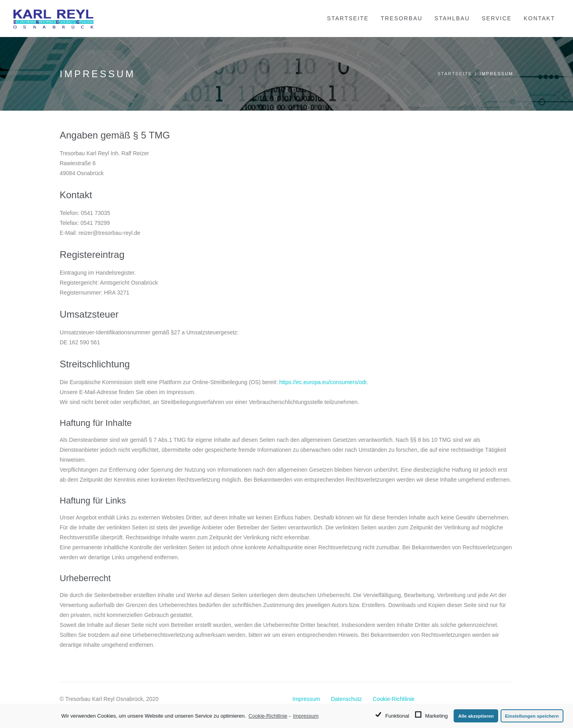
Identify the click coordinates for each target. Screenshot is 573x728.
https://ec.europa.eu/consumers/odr (323, 382)
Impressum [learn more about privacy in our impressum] (306, 716)
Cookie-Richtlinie (394, 699)
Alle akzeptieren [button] (476, 716)
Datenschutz (346, 699)
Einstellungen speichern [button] (532, 716)
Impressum (306, 699)
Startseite (455, 74)
